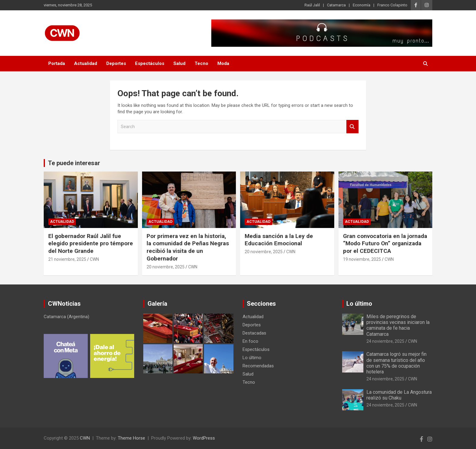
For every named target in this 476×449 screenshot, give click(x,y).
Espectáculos (150, 63)
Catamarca (336, 5)
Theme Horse (131, 438)
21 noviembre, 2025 (67, 259)
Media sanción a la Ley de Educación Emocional (279, 240)
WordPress (204, 438)
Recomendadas (258, 366)
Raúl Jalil (312, 5)
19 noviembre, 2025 (362, 259)
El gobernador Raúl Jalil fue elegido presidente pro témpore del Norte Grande (91, 243)
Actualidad (86, 63)
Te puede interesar (74, 163)
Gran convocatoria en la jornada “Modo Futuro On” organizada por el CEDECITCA (385, 243)
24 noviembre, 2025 (385, 341)
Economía (362, 5)
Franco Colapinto (392, 5)
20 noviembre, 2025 (166, 267)
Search (352, 127)
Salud (179, 63)
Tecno (201, 63)
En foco (250, 341)
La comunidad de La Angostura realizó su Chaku (399, 395)
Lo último (252, 358)
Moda (223, 63)
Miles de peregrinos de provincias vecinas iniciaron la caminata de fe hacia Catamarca (398, 325)
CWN (94, 259)
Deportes (116, 63)
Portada (57, 63)
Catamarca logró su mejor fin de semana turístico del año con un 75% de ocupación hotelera (396, 363)
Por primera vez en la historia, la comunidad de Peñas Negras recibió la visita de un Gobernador (188, 247)
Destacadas (254, 333)
